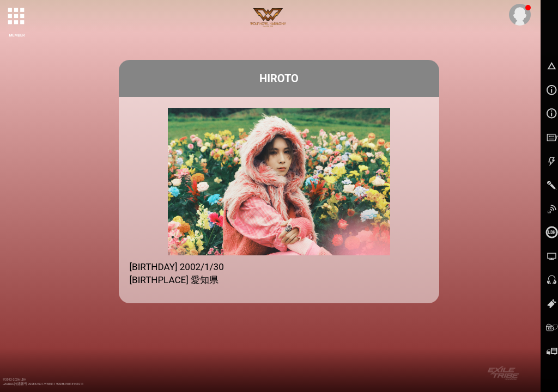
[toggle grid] (17, 17)
